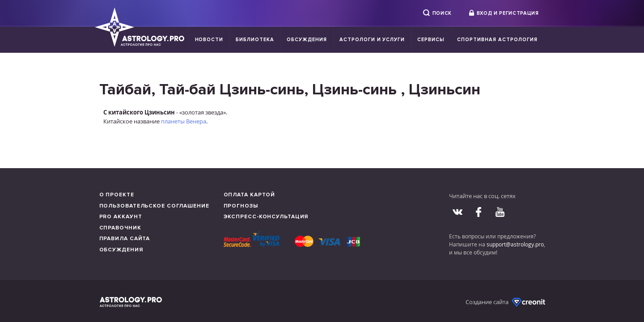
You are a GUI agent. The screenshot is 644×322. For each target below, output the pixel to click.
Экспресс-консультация (266, 217)
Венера (196, 121)
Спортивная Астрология (497, 40)
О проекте (117, 195)
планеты (173, 121)
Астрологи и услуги (372, 40)
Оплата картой (250, 195)
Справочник (120, 228)
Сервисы (431, 40)
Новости (209, 40)
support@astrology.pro (515, 244)
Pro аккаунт (121, 217)
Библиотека (255, 40)
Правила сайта (125, 239)
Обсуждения (307, 40)
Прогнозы (241, 206)
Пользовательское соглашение (154, 206)
